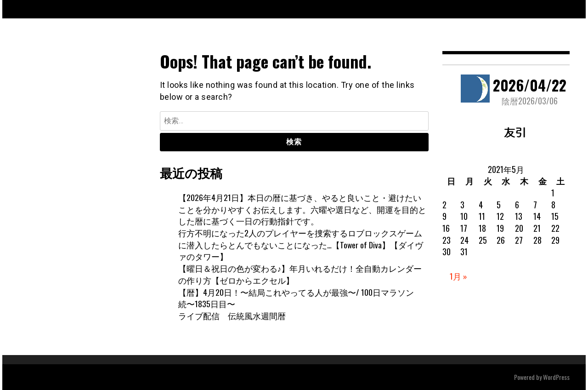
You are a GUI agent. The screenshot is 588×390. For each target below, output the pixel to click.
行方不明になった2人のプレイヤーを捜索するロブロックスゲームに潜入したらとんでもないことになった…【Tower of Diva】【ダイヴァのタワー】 (301, 244)
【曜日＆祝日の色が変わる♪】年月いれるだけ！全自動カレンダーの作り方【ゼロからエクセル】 (300, 274)
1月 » (458, 276)
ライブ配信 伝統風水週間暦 (232, 315)
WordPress (556, 377)
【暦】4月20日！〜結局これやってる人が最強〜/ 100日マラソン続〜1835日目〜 (296, 298)
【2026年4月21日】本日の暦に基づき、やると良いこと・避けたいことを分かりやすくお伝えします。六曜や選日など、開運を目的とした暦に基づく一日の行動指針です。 (302, 209)
